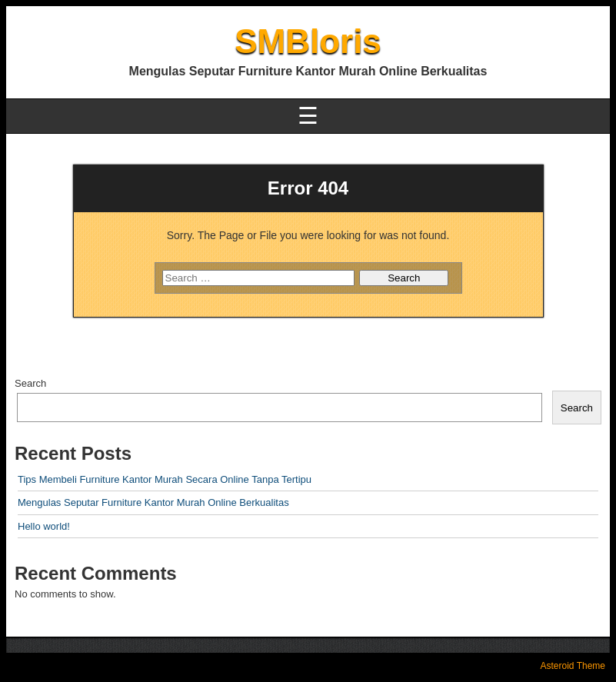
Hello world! (44, 526)
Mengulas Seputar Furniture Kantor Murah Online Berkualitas (153, 502)
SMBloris (308, 41)
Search (30, 383)
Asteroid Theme (573, 666)
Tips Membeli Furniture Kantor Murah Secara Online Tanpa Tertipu (165, 479)
